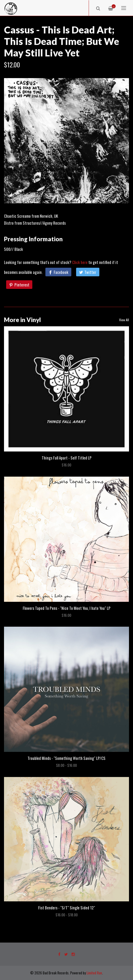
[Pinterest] (19, 285)
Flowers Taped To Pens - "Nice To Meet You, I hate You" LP (67, 608)
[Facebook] (58, 272)
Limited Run (94, 973)
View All (124, 320)
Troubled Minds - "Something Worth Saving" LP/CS (66, 758)
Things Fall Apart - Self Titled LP (67, 458)
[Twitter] (88, 272)
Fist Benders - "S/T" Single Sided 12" (67, 908)
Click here (80, 262)
